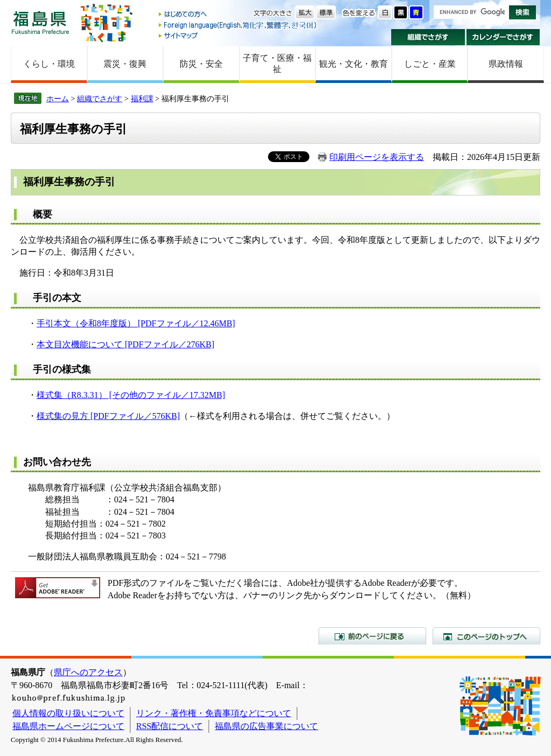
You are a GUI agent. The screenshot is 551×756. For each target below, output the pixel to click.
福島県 (40, 22)
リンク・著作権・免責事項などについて (214, 713)
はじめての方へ (238, 15)
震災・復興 (125, 64)
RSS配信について (169, 726)
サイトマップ (238, 35)
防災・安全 (201, 64)
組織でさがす (428, 37)
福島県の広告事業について (266, 726)
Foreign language (238, 25)
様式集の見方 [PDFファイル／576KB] (108, 416)
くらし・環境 (49, 64)
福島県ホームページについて (68, 726)
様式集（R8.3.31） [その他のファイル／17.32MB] (131, 395)
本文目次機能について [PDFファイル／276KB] (125, 344)
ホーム (58, 99)
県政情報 (506, 64)
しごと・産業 (430, 64)
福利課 (142, 99)
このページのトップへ (486, 636)
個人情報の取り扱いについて (68, 713)
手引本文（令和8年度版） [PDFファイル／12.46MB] (136, 323)
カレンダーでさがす (503, 37)
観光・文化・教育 (354, 64)
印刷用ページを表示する (377, 157)
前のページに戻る (372, 636)
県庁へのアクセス (88, 672)
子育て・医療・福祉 (277, 64)
